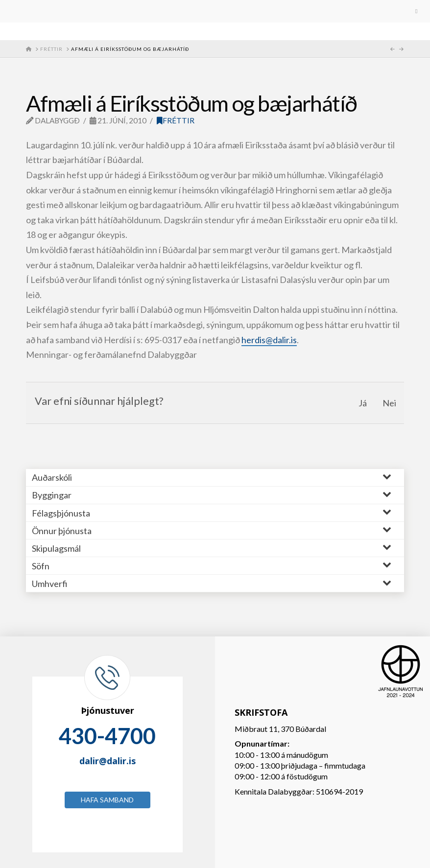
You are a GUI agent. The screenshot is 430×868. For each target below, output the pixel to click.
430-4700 (107, 736)
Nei (389, 403)
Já (363, 403)
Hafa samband (107, 800)
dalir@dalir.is (107, 761)
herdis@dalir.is (269, 340)
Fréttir (176, 120)
